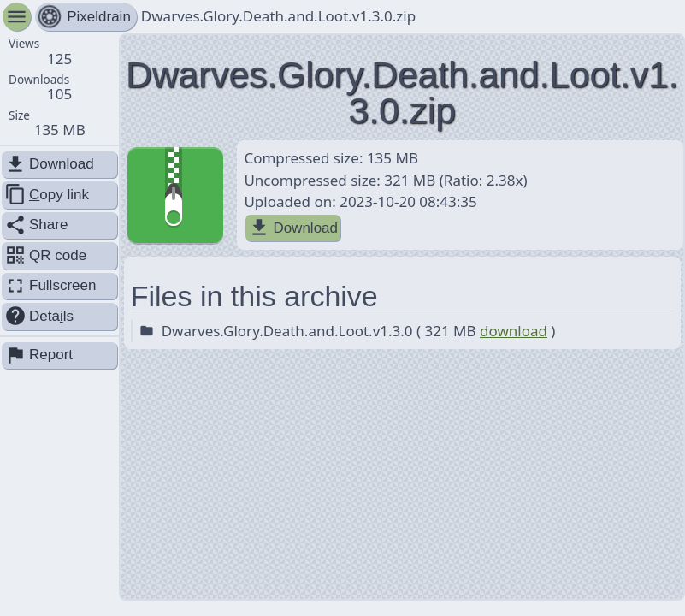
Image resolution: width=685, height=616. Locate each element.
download (514, 331)
